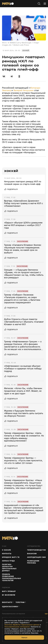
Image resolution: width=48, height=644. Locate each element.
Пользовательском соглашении (17, 627)
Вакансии (32, 554)
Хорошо (24, 637)
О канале (6, 550)
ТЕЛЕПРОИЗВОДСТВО (37, 550)
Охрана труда (8, 561)
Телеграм (20, 602)
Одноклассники (10, 607)
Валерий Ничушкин (24, 90)
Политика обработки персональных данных (9, 568)
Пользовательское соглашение (14, 614)
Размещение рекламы (33, 562)
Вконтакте (7, 602)
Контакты (7, 554)
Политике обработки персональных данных (22, 625)
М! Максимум (9, 595)
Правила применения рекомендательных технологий (12, 577)
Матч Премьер (9, 591)
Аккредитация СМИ (36, 557)
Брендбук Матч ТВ (11, 557)
